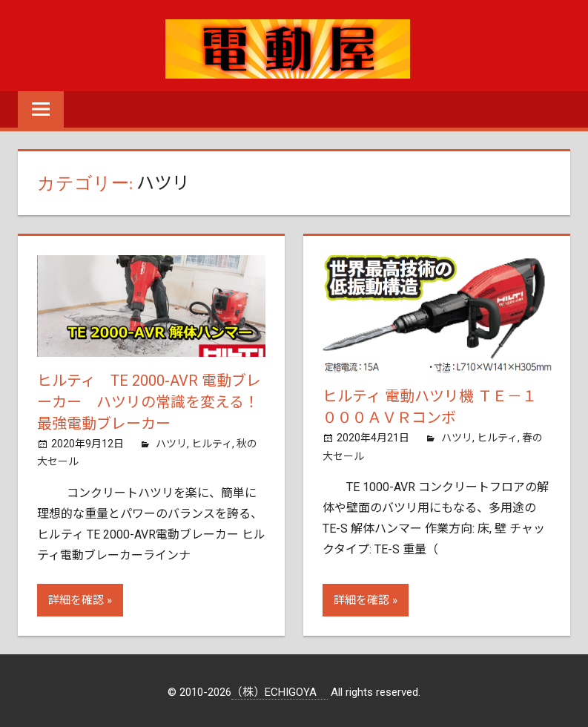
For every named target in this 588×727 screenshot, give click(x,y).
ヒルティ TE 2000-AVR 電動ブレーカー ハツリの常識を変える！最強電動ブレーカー (149, 401)
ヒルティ (212, 441)
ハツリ (171, 441)
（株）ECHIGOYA (280, 690)
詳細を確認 (76, 598)
